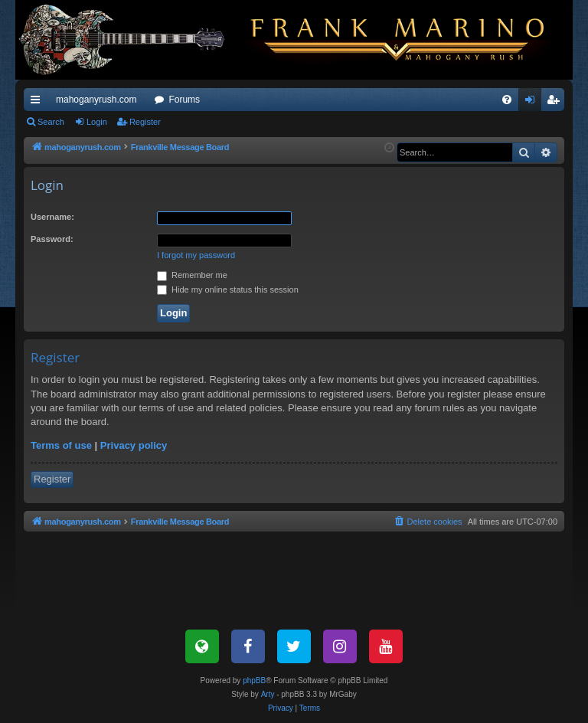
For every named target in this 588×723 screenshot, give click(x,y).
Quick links (38, 103)
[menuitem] (507, 100)
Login (97, 122)
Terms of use (61, 445)
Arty (268, 694)
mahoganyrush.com (96, 100)
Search (51, 122)
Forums (184, 100)
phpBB (254, 680)
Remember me (192, 275)
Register (145, 122)
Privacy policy (134, 445)
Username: (52, 217)
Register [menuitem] (556, 103)
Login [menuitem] (533, 103)
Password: (52, 239)
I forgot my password (196, 255)
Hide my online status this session (228, 290)
